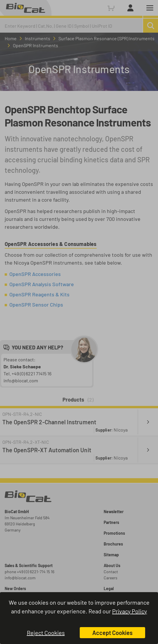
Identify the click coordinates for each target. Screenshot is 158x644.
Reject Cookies (46, 633)
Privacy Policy (130, 611)
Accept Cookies (112, 633)
